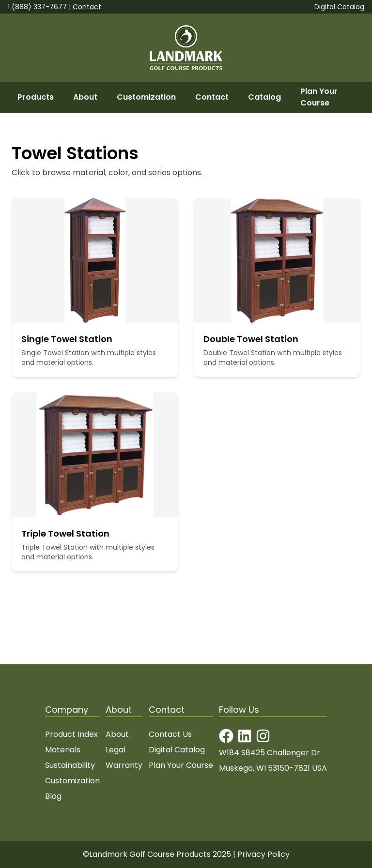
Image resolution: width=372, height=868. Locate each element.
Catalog (264, 97)
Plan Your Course (319, 97)
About (85, 97)
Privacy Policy (263, 854)
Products (36, 97)
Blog (53, 796)
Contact (87, 7)
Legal (116, 750)
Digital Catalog (339, 7)
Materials (63, 750)
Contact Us (170, 734)
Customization (146, 97)
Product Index (71, 734)
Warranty (124, 765)
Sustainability (70, 765)
